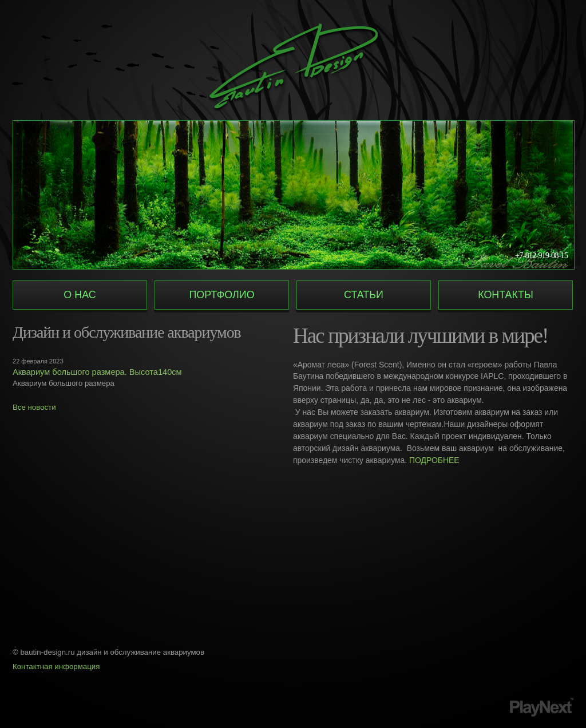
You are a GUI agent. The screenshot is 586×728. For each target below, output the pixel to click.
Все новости (34, 407)
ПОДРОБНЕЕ (434, 460)
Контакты (506, 295)
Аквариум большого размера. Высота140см (97, 372)
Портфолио (221, 295)
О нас (80, 295)
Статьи (364, 295)
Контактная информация (56, 666)
